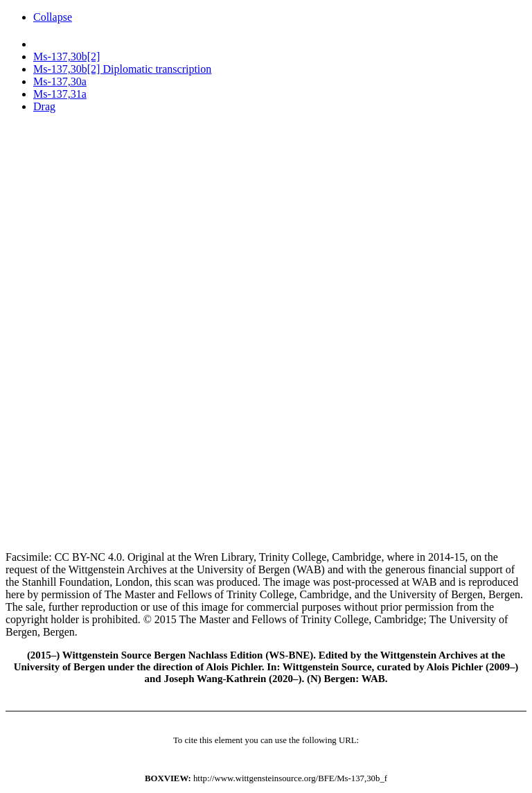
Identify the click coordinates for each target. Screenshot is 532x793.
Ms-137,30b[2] (66, 56)
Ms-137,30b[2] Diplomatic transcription (122, 69)
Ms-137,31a (60, 94)
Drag (44, 106)
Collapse (53, 17)
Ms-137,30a (60, 81)
